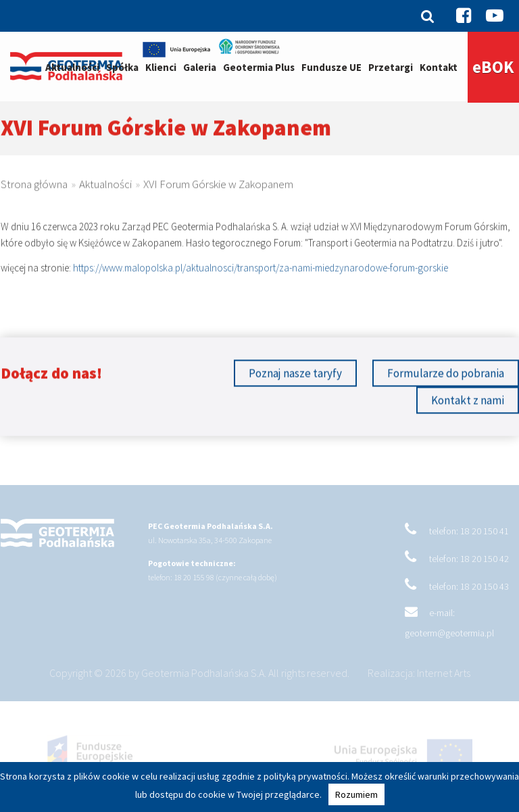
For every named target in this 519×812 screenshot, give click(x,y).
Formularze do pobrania (446, 376)
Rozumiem (356, 794)
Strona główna (34, 186)
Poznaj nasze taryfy (295, 376)
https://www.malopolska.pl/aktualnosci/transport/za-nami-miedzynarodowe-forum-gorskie (261, 273)
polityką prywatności (305, 776)
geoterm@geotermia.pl (449, 640)
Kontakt (439, 67)
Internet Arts (444, 680)
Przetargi (391, 67)
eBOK (493, 67)
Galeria (200, 67)
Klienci (161, 67)
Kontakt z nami (468, 403)
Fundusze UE (331, 67)
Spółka (122, 67)
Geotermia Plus (259, 67)
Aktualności (72, 67)
